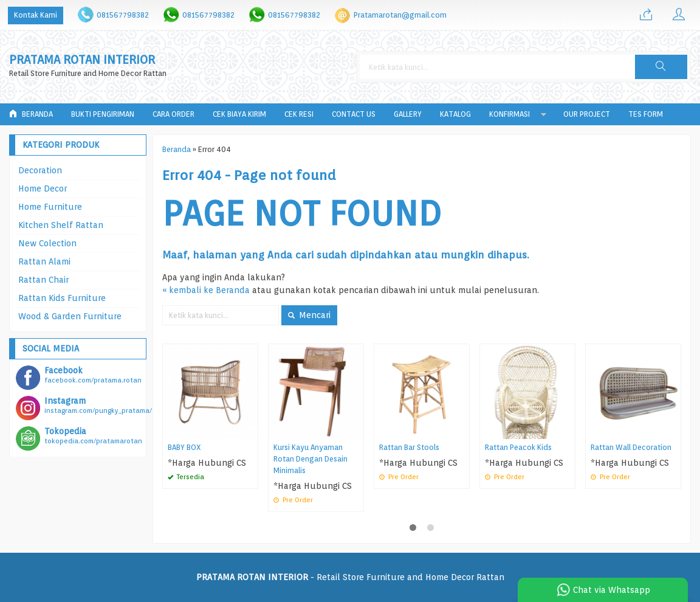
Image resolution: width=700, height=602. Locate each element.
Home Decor (43, 189)
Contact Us (354, 114)
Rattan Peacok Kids (518, 447)
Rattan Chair (43, 280)
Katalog (455, 114)
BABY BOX (184, 447)
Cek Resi (299, 114)
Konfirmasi (510, 114)
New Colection (47, 243)
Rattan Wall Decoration (631, 447)
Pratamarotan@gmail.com (400, 15)
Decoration (40, 170)
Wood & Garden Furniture (70, 316)
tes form (646, 114)
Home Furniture (50, 207)
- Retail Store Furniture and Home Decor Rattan (350, 577)
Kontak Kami (36, 15)
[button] (661, 67)
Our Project (587, 114)
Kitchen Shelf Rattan (61, 225)
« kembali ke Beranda (206, 290)
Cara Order (173, 114)
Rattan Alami (44, 261)
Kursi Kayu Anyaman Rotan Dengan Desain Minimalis (311, 459)
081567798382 (123, 15)
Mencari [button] (309, 315)
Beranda (31, 114)
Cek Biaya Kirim (239, 114)
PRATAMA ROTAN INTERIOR (82, 60)
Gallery (408, 114)
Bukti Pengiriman (103, 114)
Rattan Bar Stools (409, 447)
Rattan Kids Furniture (62, 298)
